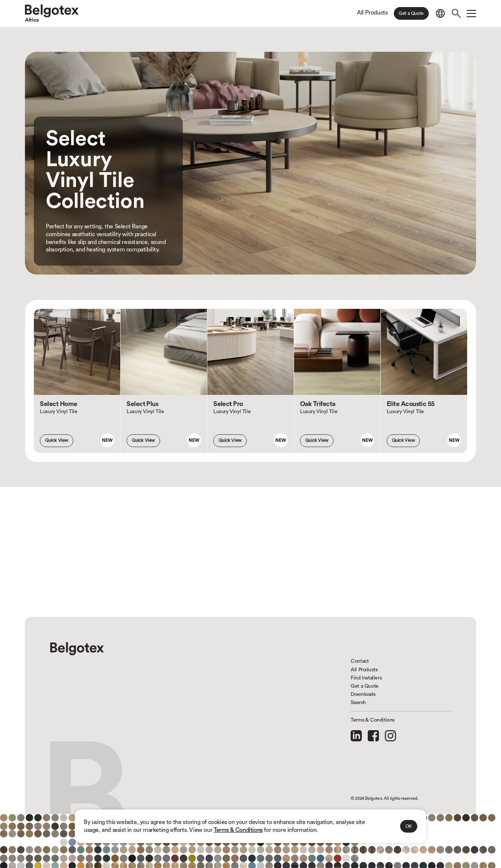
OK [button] (409, 826)
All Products (372, 13)
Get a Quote (411, 13)
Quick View (57, 440)
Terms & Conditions (238, 830)
